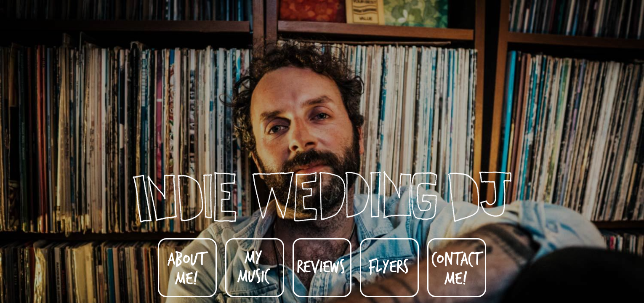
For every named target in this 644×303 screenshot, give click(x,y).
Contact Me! (456, 268)
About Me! (186, 268)
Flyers (389, 266)
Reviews (321, 266)
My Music (253, 266)
